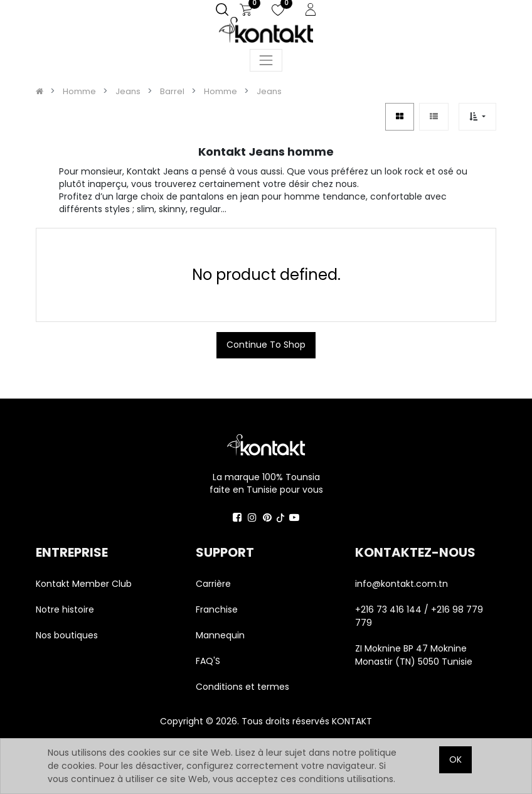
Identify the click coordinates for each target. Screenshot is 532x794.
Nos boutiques (67, 635)
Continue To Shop (266, 345)
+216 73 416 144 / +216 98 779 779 (419, 616)
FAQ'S (208, 661)
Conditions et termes (242, 687)
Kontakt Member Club (84, 584)
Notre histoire (65, 609)
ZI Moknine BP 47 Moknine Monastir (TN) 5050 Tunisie (414, 655)
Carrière (213, 584)
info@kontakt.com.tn (403, 584)
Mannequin (221, 635)
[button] (477, 116)
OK (455, 759)
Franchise (217, 609)
